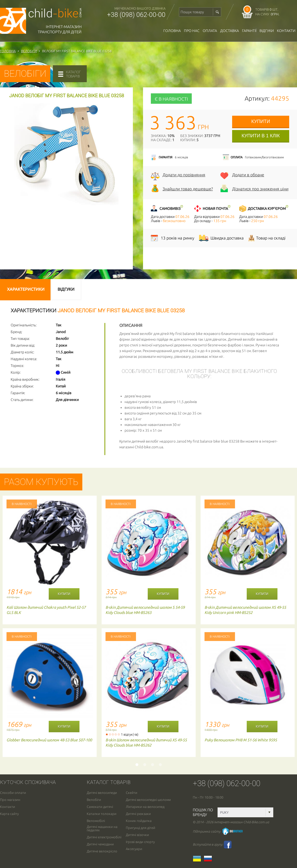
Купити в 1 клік (261, 136)
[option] (49, 628)
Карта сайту (9, 814)
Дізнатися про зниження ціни (260, 189)
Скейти (132, 793)
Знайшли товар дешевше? (188, 189)
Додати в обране (248, 175)
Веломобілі (96, 821)
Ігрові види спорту (140, 842)
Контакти (286, 31)
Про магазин (10, 800)
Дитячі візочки (137, 835)
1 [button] (137, 765)
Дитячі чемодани (100, 844)
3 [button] (152, 765)
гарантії (249, 31)
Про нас (192, 31)
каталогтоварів (73, 74)
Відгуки (66, 289)
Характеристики (26, 289)
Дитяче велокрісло (102, 851)
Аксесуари (134, 849)
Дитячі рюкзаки (138, 814)
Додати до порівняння (184, 175)
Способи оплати (13, 793)
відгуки (267, 31)
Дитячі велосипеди (102, 793)
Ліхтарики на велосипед (145, 807)
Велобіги (94, 800)
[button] (114, 107)
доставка (230, 31)
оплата (210, 31)
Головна (172, 31)
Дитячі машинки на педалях (102, 828)
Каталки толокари (102, 814)
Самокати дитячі (100, 807)
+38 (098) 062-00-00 (136, 15)
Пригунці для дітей (141, 828)
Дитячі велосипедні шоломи (148, 800)
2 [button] (145, 765)
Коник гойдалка (139, 821)
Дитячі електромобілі (104, 837)
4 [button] (160, 765)
